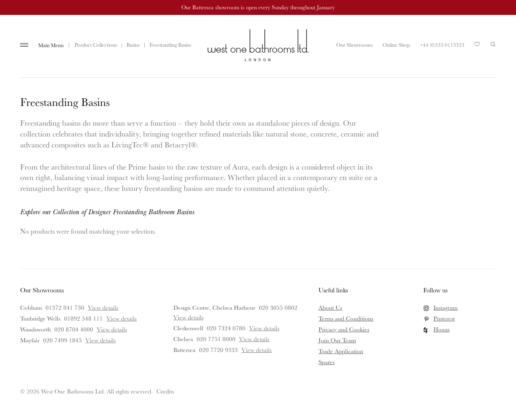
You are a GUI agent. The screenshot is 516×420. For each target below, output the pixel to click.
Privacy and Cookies (344, 329)
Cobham (31, 307)
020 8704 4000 (74, 329)
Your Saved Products (477, 46)
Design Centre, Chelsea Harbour (214, 307)
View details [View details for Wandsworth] (112, 329)
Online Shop (396, 45)
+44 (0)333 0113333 (442, 45)
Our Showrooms (354, 45)
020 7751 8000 (216, 339)
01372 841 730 (65, 307)
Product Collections (96, 45)
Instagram (445, 307)
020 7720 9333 (218, 350)
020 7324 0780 (226, 328)
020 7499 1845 (62, 340)
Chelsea (183, 339)
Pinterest (444, 318)
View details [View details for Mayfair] (101, 340)
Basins (133, 45)
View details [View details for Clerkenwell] (264, 328)
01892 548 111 (83, 318)
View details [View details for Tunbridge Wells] (122, 318)
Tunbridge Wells (40, 318)
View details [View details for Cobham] (103, 307)
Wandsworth (35, 329)
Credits (165, 391)
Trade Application (341, 351)
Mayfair (30, 340)
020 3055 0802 (278, 307)
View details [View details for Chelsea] (254, 339)
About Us (330, 307)
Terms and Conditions (346, 318)
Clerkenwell (188, 328)
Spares (327, 362)
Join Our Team (337, 340)
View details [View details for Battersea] (257, 350)
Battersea (184, 350)
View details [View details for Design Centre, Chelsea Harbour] (188, 317)
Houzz (441, 329)
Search (493, 44)
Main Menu (51, 45)
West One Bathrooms (258, 45)
